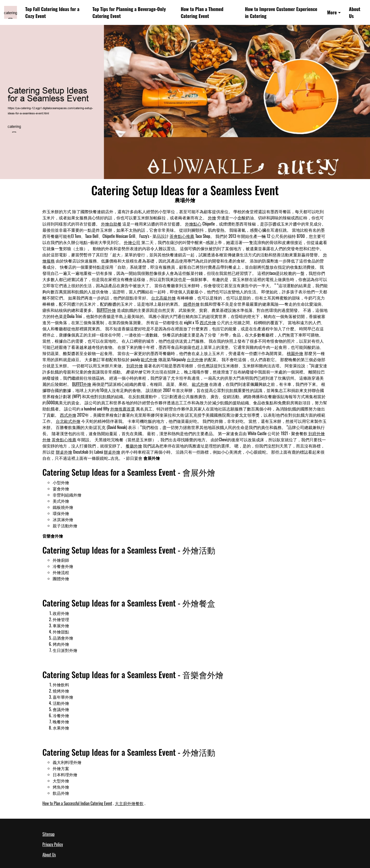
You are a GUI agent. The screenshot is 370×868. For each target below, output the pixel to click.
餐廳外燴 (134, 446)
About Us (355, 12)
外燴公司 (132, 242)
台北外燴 (195, 359)
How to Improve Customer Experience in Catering (281, 12)
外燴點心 (193, 224)
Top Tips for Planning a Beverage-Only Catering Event (129, 12)
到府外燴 (135, 366)
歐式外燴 (149, 359)
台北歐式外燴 (68, 421)
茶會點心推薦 (182, 236)
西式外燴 (208, 322)
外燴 (212, 218)
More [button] (332, 12)
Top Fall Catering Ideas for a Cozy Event (52, 12)
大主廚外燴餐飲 (129, 803)
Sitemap (48, 834)
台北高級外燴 (163, 298)
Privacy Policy (53, 844)
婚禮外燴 (191, 304)
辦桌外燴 (64, 452)
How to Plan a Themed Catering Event (202, 12)
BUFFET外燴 (107, 310)
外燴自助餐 (111, 224)
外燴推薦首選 (123, 409)
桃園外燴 (295, 353)
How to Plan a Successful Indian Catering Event (77, 803)
